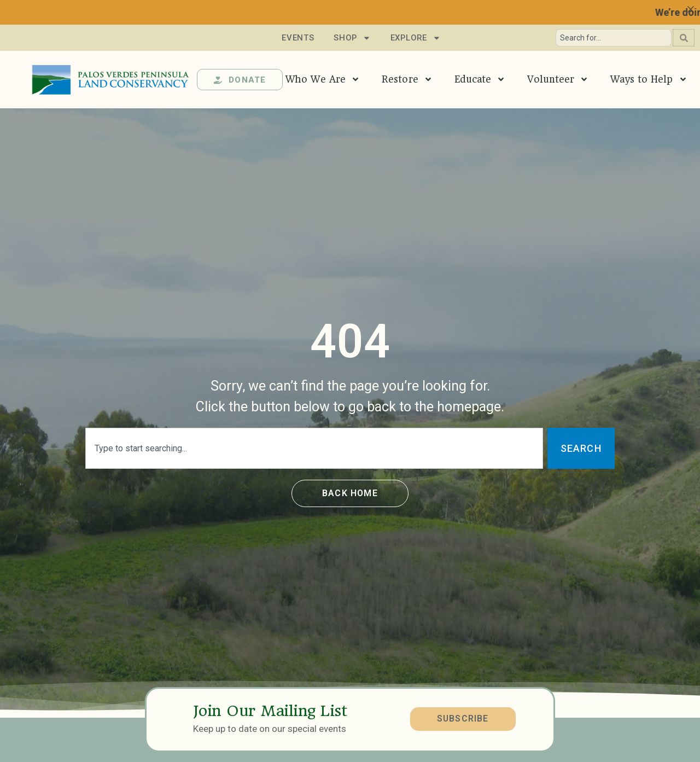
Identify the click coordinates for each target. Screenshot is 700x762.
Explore (416, 38)
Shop (352, 38)
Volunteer (558, 79)
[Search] (684, 38)
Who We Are (323, 79)
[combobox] (614, 38)
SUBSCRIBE (462, 719)
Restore (407, 79)
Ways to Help (649, 79)
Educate (480, 79)
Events (297, 38)
